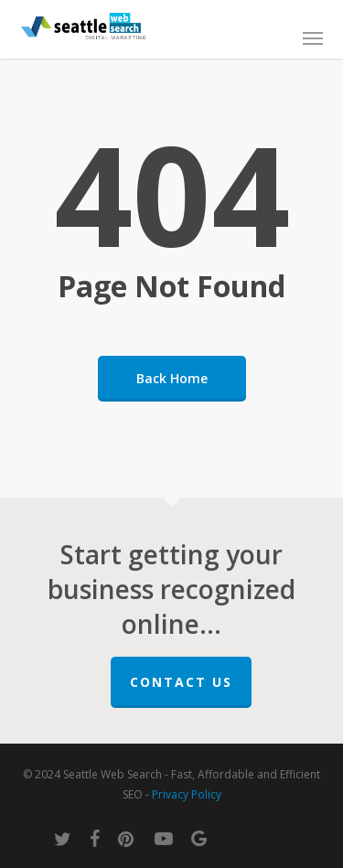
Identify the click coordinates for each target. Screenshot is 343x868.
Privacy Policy (187, 794)
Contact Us (181, 682)
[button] (313, 38)
